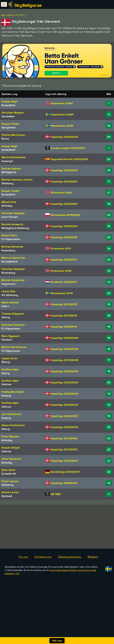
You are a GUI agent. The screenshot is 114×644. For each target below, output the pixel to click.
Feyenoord (8, 284)
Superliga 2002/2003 (64, 416)
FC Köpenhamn (11, 239)
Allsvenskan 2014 (62, 293)
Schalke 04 (9, 474)
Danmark (7, 496)
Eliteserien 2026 (61, 103)
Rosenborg (8, 250)
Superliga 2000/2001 (64, 461)
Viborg (6, 317)
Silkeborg (7, 183)
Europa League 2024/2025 (68, 148)
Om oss (23, 565)
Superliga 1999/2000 (64, 483)
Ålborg (6, 362)
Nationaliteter (13, 15)
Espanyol (7, 161)
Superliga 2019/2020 (64, 226)
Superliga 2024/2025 (64, 137)
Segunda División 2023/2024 (69, 159)
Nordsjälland (10, 261)
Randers (7, 340)
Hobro (5, 306)
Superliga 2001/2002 (64, 438)
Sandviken (8, 116)
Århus (5, 139)
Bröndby (7, 206)
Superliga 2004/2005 (64, 382)
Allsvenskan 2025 (62, 126)
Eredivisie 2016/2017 (64, 282)
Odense (6, 384)
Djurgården (9, 127)
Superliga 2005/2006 (64, 371)
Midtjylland (9, 172)
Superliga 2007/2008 (64, 360)
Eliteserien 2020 (61, 193)
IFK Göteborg (10, 295)
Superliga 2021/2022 (64, 181)
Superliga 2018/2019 (64, 237)
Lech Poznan (10, 217)
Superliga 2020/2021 (64, 204)
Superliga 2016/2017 (64, 260)
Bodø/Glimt (8, 105)
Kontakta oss (43, 565)
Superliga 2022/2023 (64, 170)
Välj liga (57, 641)
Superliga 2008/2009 (64, 338)
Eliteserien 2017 (61, 248)
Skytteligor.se (28, 5)
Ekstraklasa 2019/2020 (65, 215)
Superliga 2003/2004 (64, 394)
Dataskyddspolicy (70, 565)
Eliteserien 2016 (61, 271)
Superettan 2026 (62, 114)
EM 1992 (56, 494)
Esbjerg (6, 396)
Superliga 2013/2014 (64, 316)
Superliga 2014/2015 (64, 304)
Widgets (93, 565)
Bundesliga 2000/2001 (65, 472)
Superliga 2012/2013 (64, 327)
